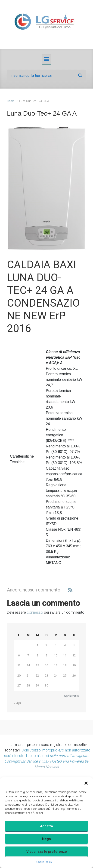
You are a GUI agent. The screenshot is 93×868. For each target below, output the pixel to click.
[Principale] (46, 59)
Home (11, 101)
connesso (35, 612)
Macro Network (47, 767)
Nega (46, 839)
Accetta (46, 826)
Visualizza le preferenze (47, 852)
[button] (86, 783)
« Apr (18, 703)
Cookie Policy (44, 862)
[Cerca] (46, 75)
